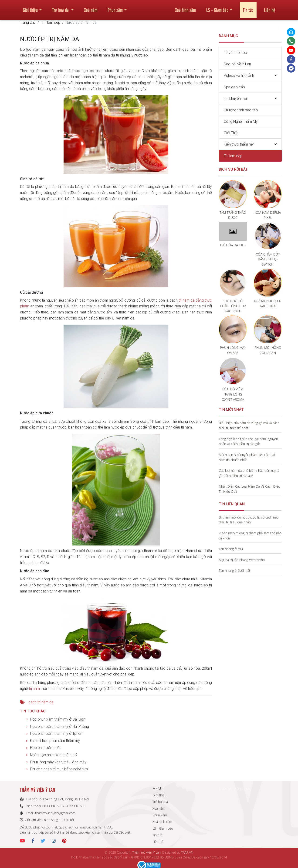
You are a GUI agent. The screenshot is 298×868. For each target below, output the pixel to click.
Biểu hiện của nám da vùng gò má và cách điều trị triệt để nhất (249, 425)
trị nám (34, 688)
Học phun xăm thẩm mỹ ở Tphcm (57, 733)
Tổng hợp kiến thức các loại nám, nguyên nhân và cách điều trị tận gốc (248, 441)
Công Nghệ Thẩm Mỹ (241, 121)
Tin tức (248, 8)
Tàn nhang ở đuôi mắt (235, 570)
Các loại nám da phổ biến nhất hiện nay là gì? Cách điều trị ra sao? (249, 473)
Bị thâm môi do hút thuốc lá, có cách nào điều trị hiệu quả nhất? (249, 520)
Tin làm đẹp (51, 22)
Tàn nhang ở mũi (231, 549)
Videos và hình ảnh (239, 75)
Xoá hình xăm (185, 8)
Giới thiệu (30, 8)
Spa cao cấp (234, 87)
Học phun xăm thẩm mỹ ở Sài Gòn (58, 719)
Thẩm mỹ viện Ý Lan (146, 852)
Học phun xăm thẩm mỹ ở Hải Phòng (59, 726)
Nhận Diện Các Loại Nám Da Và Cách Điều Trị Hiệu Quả (249, 489)
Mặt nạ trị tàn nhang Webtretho (242, 560)
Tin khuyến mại (236, 98)
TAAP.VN (187, 852)
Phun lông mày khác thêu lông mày (58, 762)
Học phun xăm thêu (46, 748)
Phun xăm (115, 8)
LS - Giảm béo (217, 8)
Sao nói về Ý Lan (237, 64)
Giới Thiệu (232, 133)
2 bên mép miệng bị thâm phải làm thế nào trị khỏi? (250, 536)
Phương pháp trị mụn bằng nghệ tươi (59, 769)
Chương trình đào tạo (241, 110)
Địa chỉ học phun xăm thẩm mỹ (55, 741)
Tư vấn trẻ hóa (235, 53)
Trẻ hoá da (61, 8)
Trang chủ (28, 22)
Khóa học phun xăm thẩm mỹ (54, 755)
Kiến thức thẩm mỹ (239, 144)
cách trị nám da (41, 702)
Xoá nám (91, 8)
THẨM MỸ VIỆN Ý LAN (234, 789)
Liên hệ (269, 8)
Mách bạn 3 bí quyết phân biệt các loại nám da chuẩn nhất (247, 457)
